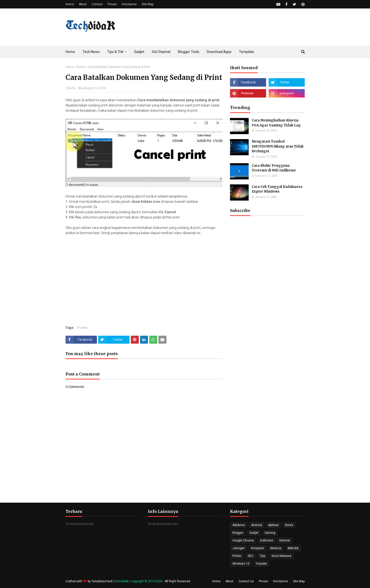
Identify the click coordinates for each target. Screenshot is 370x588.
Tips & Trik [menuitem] (115, 52)
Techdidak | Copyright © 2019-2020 (139, 581)
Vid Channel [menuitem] (161, 52)
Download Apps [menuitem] (219, 52)
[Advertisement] (267, 351)
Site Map (148, 4)
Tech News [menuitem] (91, 52)
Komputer (258, 548)
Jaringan (239, 548)
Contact (97, 4)
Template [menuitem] (247, 52)
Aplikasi (273, 525)
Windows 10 (241, 564)
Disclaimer (129, 4)
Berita (289, 525)
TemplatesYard (102, 581)
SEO (251, 556)
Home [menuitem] (70, 52)
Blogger (238, 533)
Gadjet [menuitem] (139, 52)
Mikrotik (293, 548)
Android (257, 525)
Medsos (276, 548)
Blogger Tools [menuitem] (189, 52)
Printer (81, 67)
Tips (262, 556)
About (83, 4)
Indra (73, 88)
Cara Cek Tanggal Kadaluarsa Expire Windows (277, 189)
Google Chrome (243, 540)
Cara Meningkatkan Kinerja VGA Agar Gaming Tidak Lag (276, 123)
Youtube (261, 564)
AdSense (239, 525)
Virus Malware (281, 556)
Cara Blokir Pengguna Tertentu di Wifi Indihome (274, 168)
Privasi (112, 4)
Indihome (267, 540)
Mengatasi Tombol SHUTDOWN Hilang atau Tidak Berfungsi (278, 146)
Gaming (270, 533)
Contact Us (246, 581)
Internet (285, 540)
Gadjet (254, 533)
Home (70, 4)
